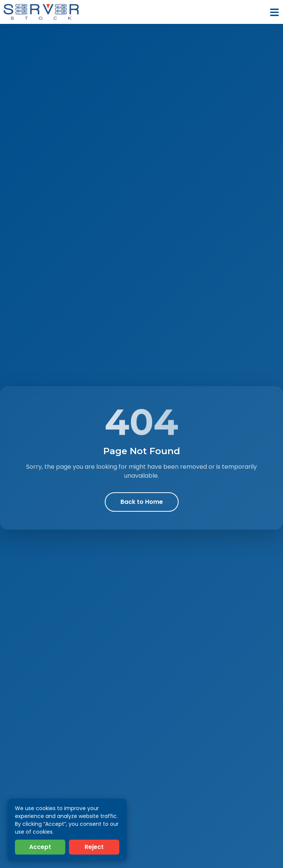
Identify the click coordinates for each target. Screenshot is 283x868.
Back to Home (142, 502)
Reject (94, 847)
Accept (40, 847)
